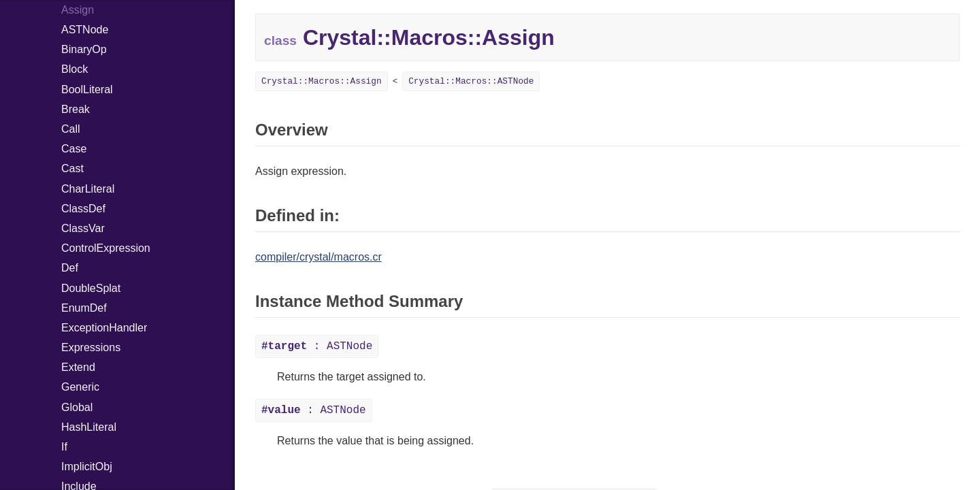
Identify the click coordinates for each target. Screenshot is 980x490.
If (64, 447)
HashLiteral (89, 427)
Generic (80, 387)
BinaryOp (84, 49)
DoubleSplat (91, 288)
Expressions (91, 347)
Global (77, 407)
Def (70, 268)
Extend (78, 367)
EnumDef (84, 308)
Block (75, 69)
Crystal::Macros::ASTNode (471, 81)
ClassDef (83, 209)
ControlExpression (106, 248)
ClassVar (83, 228)
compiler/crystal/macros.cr (318, 257)
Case (74, 149)
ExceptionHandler (104, 328)
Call (71, 129)
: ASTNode (317, 346)
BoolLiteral (87, 89)
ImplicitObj (87, 467)
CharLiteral (88, 189)
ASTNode (85, 30)
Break (76, 109)
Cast (72, 168)
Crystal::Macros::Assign (322, 81)
